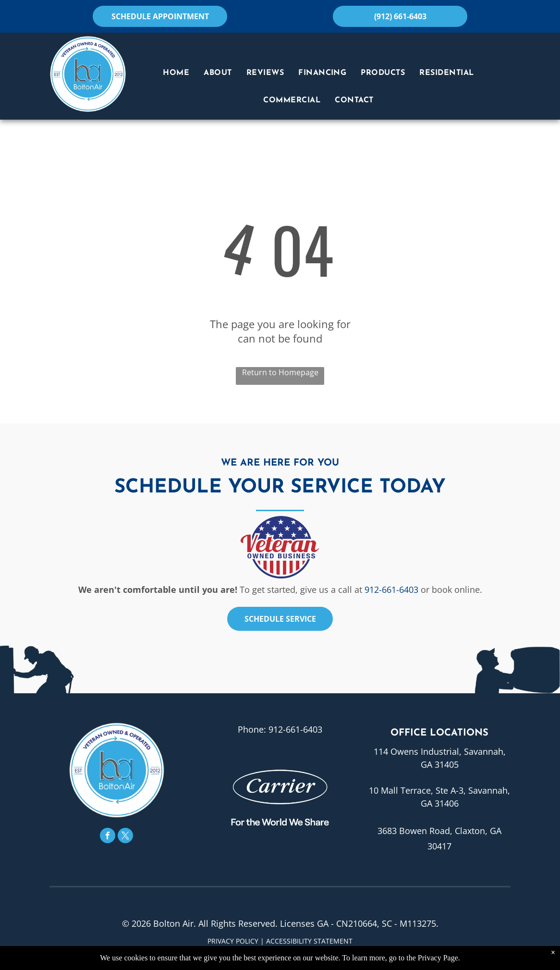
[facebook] (108, 837)
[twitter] (125, 837)
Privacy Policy (233, 941)
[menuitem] (176, 73)
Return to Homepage (280, 372)
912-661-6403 (391, 589)
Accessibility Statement (309, 941)
